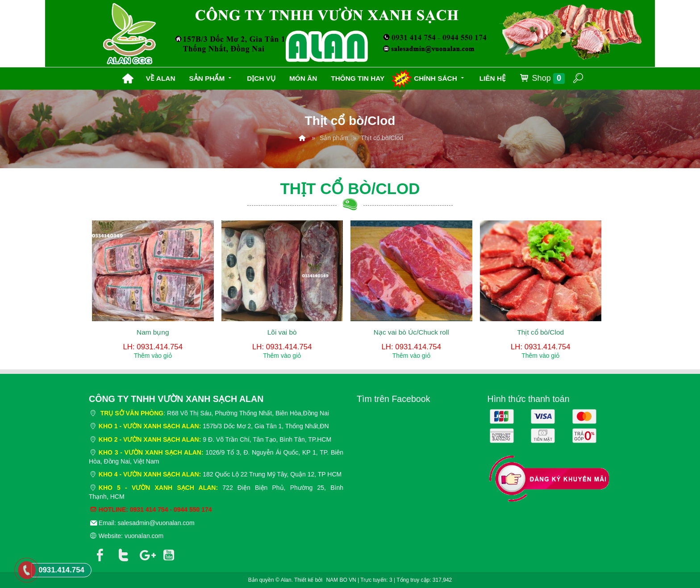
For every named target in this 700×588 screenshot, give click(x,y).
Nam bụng (153, 332)
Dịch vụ (261, 78)
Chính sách (440, 77)
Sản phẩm (211, 77)
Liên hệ (493, 78)
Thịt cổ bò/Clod (540, 332)
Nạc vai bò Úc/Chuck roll (411, 332)
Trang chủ (128, 79)
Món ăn (303, 78)
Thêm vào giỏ (153, 356)
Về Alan (161, 78)
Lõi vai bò (282, 332)
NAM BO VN (341, 580)
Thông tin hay (358, 78)
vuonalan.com (144, 536)
